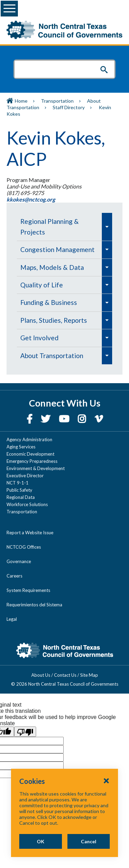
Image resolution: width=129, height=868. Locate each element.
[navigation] (64, 289)
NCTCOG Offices (24, 547)
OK (41, 841)
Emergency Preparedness (32, 461)
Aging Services (21, 447)
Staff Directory (69, 107)
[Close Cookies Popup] (106, 780)
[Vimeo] (99, 419)
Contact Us (65, 675)
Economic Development (30, 454)
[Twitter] (46, 419)
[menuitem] (59, 227)
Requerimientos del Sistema (34, 605)
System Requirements (28, 590)
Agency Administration (29, 439)
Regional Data (21, 497)
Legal (12, 619)
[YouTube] (65, 419)
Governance (19, 561)
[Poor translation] (25, 732)
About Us (41, 675)
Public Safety (19, 490)
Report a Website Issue (30, 533)
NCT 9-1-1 (18, 483)
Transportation (57, 101)
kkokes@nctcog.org (31, 199)
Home (21, 101)
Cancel (89, 841)
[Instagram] (83, 419)
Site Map (89, 675)
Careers (14, 576)
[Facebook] (30, 419)
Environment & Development (36, 468)
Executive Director (25, 476)
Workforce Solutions (27, 504)
